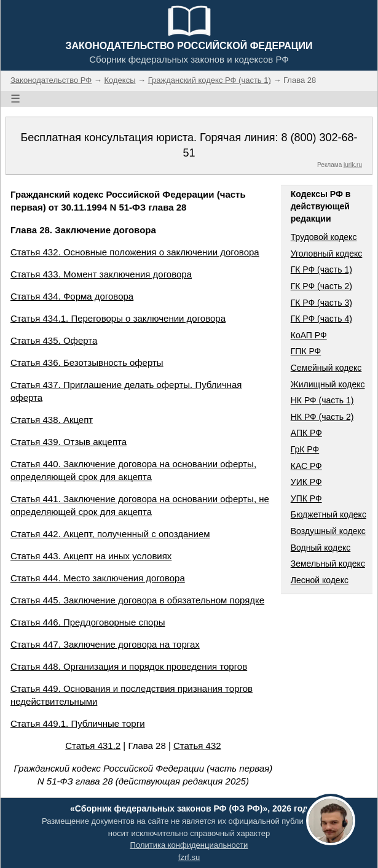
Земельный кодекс (328, 564)
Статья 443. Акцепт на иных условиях (91, 556)
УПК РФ (306, 498)
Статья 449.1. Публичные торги (78, 723)
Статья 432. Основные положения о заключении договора (135, 252)
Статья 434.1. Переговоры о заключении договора (118, 318)
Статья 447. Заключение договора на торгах (105, 644)
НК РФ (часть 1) (322, 400)
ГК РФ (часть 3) (321, 303)
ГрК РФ (305, 449)
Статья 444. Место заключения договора (98, 578)
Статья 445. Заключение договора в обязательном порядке (137, 600)
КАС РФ (306, 466)
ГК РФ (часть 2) (321, 286)
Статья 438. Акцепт (52, 420)
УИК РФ (306, 482)
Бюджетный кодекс (329, 514)
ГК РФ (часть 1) (321, 269)
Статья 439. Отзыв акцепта (69, 442)
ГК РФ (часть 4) (321, 319)
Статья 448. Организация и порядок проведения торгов (129, 666)
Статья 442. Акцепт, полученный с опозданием (110, 534)
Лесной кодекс (320, 580)
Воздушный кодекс (328, 531)
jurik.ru (353, 165)
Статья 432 (197, 746)
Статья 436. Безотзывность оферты (87, 362)
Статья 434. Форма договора (72, 296)
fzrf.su (189, 857)
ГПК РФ (306, 351)
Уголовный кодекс (327, 254)
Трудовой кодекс (324, 237)
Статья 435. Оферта (54, 340)
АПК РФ (306, 433)
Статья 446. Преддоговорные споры (88, 622)
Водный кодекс (321, 548)
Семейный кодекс (326, 368)
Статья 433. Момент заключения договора (101, 274)
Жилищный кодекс (328, 384)
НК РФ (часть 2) (322, 417)
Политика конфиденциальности (189, 845)
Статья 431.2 (93, 746)
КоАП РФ (309, 335)
